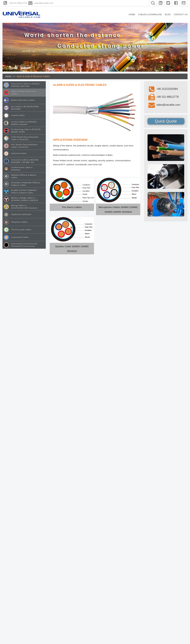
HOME (132, 14)
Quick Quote (166, 121)
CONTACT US (181, 14)
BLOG (168, 14)
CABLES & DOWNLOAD (150, 14)
